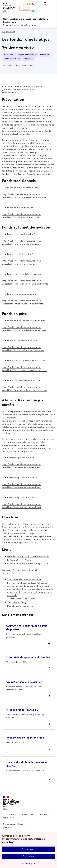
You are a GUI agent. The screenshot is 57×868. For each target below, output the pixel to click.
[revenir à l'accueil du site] (28, 20)
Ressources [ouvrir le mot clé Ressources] (29, 59)
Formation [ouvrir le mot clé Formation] (45, 55)
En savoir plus (28, 863)
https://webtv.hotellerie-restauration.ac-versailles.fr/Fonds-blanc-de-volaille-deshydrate (25, 282)
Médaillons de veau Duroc (20, 606)
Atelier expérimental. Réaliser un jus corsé (27, 563)
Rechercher (45, 4)
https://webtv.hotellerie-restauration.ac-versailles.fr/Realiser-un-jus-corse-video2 (22, 486)
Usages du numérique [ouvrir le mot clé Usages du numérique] (27, 55)
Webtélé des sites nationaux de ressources (28, 556)
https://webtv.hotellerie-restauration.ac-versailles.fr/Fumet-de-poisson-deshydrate (23, 302)
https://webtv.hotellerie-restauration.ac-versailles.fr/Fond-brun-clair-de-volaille (22, 216)
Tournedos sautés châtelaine (21, 599)
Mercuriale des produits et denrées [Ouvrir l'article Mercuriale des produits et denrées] (28, 657)
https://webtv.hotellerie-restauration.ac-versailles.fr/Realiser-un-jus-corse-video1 (22, 466)
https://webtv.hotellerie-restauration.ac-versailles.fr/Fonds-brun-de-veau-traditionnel (24, 196)
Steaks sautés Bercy (17, 602)
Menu (52, 4)
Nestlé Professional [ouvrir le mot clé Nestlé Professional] (12, 59)
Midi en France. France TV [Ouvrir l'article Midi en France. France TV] (22, 710)
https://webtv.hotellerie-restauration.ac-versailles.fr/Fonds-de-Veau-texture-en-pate (23, 349)
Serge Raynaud (28, 65)
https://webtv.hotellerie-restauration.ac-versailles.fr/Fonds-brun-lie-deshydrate (22, 262)
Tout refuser (29, 856)
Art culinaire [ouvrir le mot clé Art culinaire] (9, 55)
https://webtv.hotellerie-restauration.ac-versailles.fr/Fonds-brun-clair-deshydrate (22, 242)
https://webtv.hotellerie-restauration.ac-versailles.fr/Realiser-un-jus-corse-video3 (22, 506)
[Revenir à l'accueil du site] (12, 803)
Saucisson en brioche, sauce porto (24, 579)
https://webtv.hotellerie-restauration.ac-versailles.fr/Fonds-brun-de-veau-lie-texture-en (25, 329)
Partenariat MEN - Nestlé (19, 560)
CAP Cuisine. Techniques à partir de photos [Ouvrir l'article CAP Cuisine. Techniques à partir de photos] (27, 627)
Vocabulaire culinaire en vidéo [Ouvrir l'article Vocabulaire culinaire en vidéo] (25, 738)
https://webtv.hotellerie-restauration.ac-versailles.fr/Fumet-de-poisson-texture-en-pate (25, 389)
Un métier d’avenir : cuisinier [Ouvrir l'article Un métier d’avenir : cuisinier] (24, 682)
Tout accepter (29, 849)
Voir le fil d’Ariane (9, 31)
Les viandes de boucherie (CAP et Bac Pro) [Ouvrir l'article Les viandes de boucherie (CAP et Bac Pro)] (27, 764)
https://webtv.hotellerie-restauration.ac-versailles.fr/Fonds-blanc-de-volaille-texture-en (25, 369)
